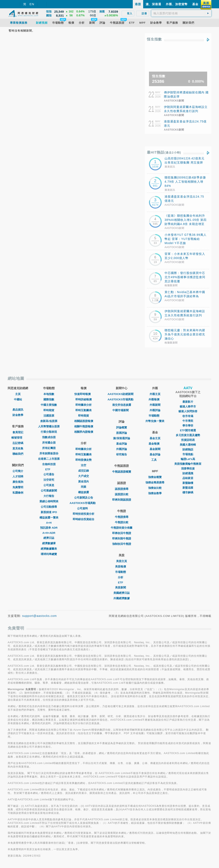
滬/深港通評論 (122, 438)
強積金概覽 (155, 477)
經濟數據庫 (49, 543)
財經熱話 (188, 449)
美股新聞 (122, 587)
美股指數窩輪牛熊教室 (188, 464)
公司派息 (49, 485)
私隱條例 (18, 493)
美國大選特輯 (188, 445)
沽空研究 (49, 480)
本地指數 (49, 394)
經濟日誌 (49, 538)
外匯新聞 (155, 405)
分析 (122, 577)
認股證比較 (122, 494)
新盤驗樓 (188, 483)
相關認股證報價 (84, 421)
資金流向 (84, 481)
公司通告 (49, 474)
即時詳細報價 (84, 399)
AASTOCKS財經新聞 (122, 394)
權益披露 (84, 492)
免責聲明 (18, 487)
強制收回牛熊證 (122, 544)
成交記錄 (84, 471)
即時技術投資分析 (84, 514)
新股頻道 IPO (49, 512)
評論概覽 (122, 427)
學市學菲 (188, 426)
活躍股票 (49, 416)
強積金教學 (155, 493)
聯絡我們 (18, 454)
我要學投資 (188, 469)
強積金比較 (155, 488)
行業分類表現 (49, 432)
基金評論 (122, 444)
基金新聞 (155, 449)
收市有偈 (188, 416)
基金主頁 (155, 438)
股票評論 (122, 433)
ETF (49, 469)
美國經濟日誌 (122, 593)
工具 (155, 460)
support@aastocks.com (40, 616)
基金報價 (155, 444)
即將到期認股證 (122, 500)
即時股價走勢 (84, 460)
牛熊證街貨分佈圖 (122, 528)
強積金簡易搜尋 (155, 482)
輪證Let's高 (188, 459)
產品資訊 (18, 410)
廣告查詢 (18, 482)
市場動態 (122, 572)
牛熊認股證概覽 (122, 472)
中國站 (18, 399)
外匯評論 (122, 449)
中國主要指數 (49, 405)
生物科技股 (49, 464)
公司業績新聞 (49, 491)
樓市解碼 (188, 492)
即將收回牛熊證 (122, 533)
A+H (49, 523)
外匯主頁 (155, 394)
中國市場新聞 (122, 410)
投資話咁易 (188, 440)
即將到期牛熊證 (122, 539)
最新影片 (188, 402)
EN (32, 4)
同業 (84, 487)
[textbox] (181, 13)
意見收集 (18, 448)
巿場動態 (155, 416)
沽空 (84, 465)
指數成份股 (49, 437)
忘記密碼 (18, 443)
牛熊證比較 (122, 522)
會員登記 (18, 432)
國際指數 (49, 399)
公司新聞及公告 (84, 498)
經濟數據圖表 (49, 549)
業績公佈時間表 (49, 501)
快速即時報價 (84, 394)
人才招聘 (18, 476)
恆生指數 (154, 39)
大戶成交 (84, 476)
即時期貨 (49, 410)
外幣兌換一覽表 (155, 421)
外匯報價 (155, 399)
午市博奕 (188, 421)
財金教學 (18, 415)
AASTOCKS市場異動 (84, 503)
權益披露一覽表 (49, 518)
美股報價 (122, 567)
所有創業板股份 (49, 453)
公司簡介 (18, 471)
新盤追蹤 (188, 488)
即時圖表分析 (84, 405)
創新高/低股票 (49, 421)
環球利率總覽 (49, 554)
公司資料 (84, 508)
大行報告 (49, 496)
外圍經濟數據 (122, 598)
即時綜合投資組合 (84, 519)
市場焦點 (188, 454)
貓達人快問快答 (188, 411)
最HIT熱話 (164, 152)
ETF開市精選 (188, 430)
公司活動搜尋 (49, 507)
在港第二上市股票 (49, 459)
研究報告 (122, 454)
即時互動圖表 (84, 410)
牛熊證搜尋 (122, 517)
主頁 (18, 394)
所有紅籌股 (49, 448)
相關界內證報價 (84, 432)
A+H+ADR (49, 533)
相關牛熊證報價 (84, 426)
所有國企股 (49, 443)
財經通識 (188, 473)
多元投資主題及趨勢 (188, 435)
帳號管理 (18, 438)
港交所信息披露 (122, 405)
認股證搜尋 (122, 489)
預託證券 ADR (49, 528)
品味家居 (188, 478)
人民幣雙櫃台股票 (49, 426)
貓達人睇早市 (188, 406)
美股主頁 (122, 561)
